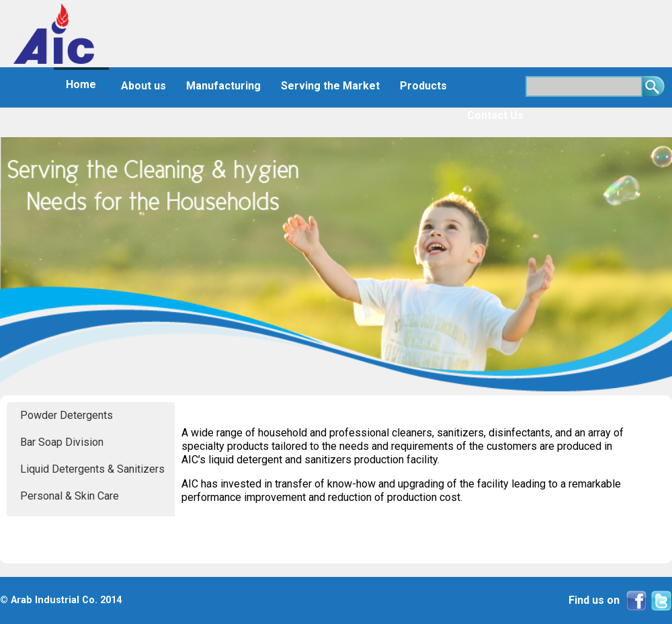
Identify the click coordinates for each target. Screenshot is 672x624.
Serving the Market (330, 86)
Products (423, 86)
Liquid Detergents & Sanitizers (92, 469)
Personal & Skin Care (70, 496)
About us (143, 86)
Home (81, 84)
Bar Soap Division (62, 442)
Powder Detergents (67, 415)
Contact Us (495, 115)
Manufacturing (223, 86)
